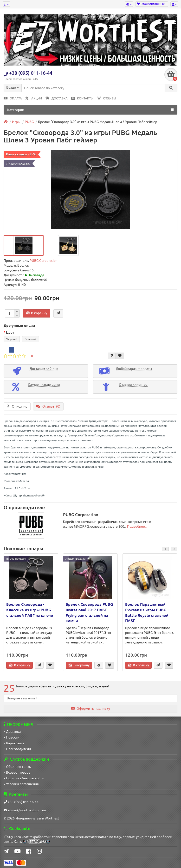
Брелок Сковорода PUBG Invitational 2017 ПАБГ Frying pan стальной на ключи (89, 613)
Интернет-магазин (30, 818)
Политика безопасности (24, 778)
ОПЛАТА (13, 98)
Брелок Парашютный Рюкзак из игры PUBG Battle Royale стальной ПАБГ (147, 613)
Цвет (10, 332)
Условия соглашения (21, 784)
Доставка (12, 732)
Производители (17, 749)
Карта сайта (14, 743)
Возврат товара (17, 772)
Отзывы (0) (48, 406)
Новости (11, 737)
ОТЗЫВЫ (107, 98)
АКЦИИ (34, 98)
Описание (17, 406)
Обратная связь (17, 767)
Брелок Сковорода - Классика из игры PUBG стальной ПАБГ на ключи (30, 610)
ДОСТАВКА (57, 98)
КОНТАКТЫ (82, 98)
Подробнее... (137, 526)
